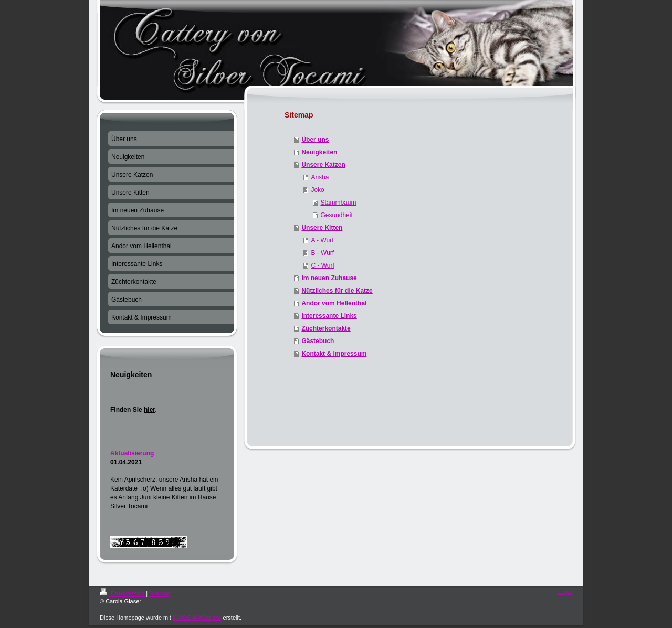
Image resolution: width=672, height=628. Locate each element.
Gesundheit (336, 215)
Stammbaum (338, 203)
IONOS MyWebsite (197, 618)
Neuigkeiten (319, 152)
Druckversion (123, 593)
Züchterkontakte (326, 328)
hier (149, 410)
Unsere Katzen (323, 165)
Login (565, 592)
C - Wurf (322, 265)
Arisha (320, 177)
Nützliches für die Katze (337, 291)
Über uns (315, 140)
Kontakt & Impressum (334, 354)
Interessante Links (329, 316)
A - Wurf (322, 240)
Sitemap (160, 593)
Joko (317, 190)
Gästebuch (318, 341)
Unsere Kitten (322, 228)
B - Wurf (322, 253)
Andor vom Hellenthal (334, 303)
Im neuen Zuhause (329, 278)
